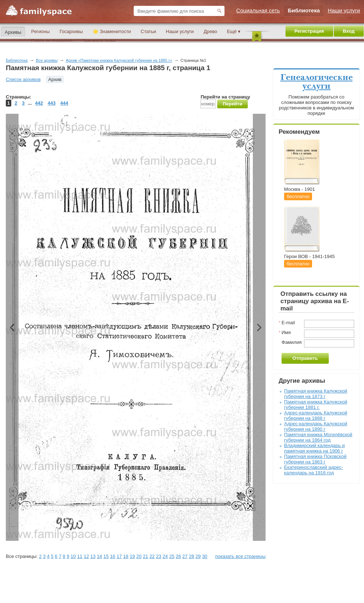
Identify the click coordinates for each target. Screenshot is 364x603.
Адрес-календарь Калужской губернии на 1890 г (316, 426)
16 (113, 556)
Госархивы (71, 31)
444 (64, 103)
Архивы (13, 32)
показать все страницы (240, 556)
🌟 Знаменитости (112, 31)
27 (185, 556)
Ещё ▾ (234, 31)
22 (152, 556)
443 (52, 103)
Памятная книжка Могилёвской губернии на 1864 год (318, 437)
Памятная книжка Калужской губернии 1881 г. (316, 405)
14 (100, 556)
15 (106, 556)
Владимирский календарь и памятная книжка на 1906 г (314, 448)
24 (165, 556)
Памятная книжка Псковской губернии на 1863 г (315, 459)
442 (39, 103)
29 (198, 556)
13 (93, 556)
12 (86, 556)
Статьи (148, 31)
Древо (210, 31)
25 (172, 556)
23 (158, 556)
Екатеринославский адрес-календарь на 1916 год (314, 470)
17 (119, 556)
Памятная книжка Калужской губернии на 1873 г (316, 394)
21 (145, 556)
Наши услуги (180, 31)
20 (139, 556)
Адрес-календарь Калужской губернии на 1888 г (316, 415)
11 (80, 556)
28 (191, 556)
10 (73, 556)
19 (132, 556)
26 (178, 556)
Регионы (41, 31)
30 (205, 556)
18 (126, 556)
